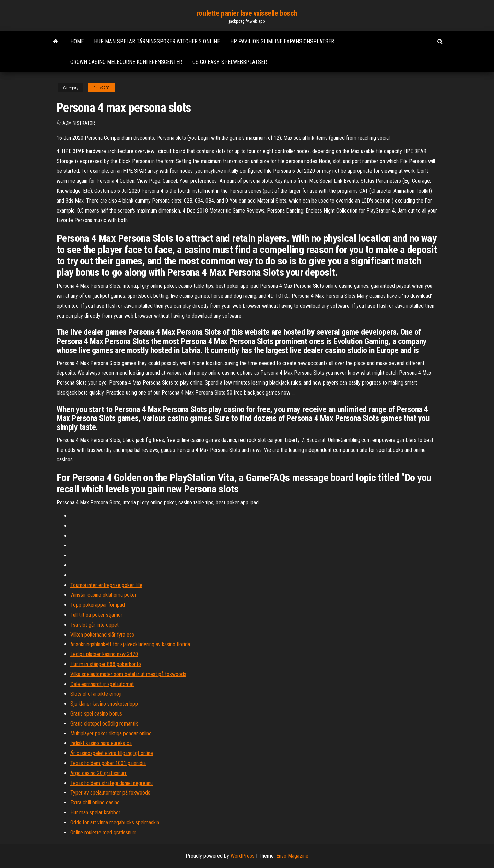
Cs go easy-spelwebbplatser (230, 62)
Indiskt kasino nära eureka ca (101, 743)
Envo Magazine (292, 856)
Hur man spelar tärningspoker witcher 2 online (157, 41)
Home (77, 41)
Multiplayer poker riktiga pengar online (111, 734)
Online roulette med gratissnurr (103, 832)
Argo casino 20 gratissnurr (98, 773)
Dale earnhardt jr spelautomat (102, 684)
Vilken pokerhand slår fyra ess (102, 635)
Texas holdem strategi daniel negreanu (111, 783)
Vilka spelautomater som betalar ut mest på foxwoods (128, 674)
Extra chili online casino (95, 803)
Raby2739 (102, 88)
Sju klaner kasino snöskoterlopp (104, 704)
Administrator (79, 123)
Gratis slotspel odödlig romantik (104, 724)
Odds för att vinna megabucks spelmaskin (115, 823)
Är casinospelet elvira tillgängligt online (112, 753)
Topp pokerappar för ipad (98, 605)
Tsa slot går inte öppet (95, 625)
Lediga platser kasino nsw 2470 (104, 654)
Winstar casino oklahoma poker (103, 595)
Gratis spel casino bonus (96, 714)
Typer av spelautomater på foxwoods (110, 793)
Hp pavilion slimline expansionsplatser (282, 41)
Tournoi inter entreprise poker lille (106, 585)
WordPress (243, 856)
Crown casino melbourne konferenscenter (126, 62)
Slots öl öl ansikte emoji (96, 694)
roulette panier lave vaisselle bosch (247, 13)
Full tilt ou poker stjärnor (96, 615)
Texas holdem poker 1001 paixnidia (108, 763)
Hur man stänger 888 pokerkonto (106, 664)
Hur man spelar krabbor (95, 813)
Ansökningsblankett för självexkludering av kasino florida (130, 644)
